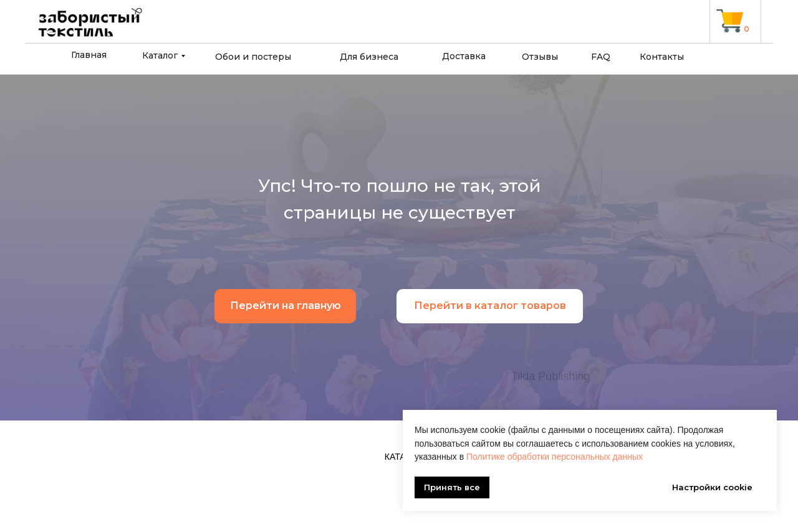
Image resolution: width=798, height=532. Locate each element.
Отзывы (540, 57)
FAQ (601, 57)
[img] (730, 21)
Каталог (160, 55)
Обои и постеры (253, 57)
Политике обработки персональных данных (555, 457)
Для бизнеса (369, 57)
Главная (89, 55)
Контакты (662, 57)
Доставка (464, 56)
